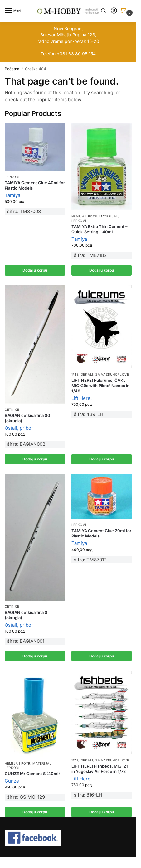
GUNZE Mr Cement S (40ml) (32, 774)
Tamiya (12, 195)
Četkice (12, 409)
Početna (12, 69)
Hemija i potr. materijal (95, 216)
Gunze (12, 781)
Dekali (87, 374)
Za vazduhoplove (112, 374)
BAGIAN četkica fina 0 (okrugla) (26, 615)
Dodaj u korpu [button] (35, 270)
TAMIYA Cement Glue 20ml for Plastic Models (101, 533)
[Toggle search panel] (104, 11)
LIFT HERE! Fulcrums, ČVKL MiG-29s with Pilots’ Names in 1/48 (100, 386)
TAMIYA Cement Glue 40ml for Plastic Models (35, 185)
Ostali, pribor (19, 428)
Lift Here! (82, 398)
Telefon (48, 54)
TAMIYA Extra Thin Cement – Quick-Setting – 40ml (100, 229)
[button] (124, 11)
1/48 (75, 374)
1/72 (75, 760)
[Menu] (14, 11)
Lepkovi (12, 177)
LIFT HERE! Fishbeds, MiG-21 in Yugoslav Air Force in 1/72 (100, 769)
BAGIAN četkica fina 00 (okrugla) (27, 418)
